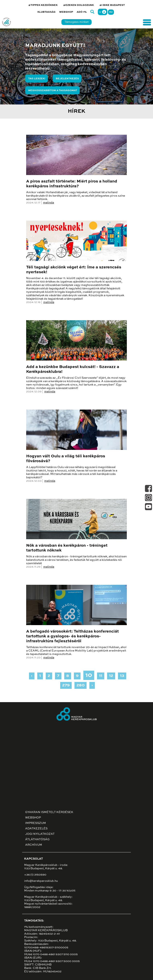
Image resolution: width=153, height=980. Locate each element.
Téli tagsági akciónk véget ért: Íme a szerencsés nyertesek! (74, 270)
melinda (49, 203)
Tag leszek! (37, 79)
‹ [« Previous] (32, 676)
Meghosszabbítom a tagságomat (53, 91)
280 (81, 685)
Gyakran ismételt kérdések (49, 812)
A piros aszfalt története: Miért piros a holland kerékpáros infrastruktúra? (72, 184)
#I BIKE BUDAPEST (112, 5)
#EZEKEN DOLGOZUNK (79, 5)
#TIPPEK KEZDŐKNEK (43, 5)
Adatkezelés (36, 829)
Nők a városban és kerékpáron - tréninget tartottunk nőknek (67, 548)
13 (122, 676)
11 (101, 676)
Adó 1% (82, 12)
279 (66, 685)
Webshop (66, 12)
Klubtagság (47, 12)
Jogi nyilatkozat (40, 834)
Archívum (34, 845)
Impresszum (36, 823)
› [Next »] (92, 685)
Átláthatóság (37, 839)
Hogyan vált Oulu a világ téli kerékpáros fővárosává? (66, 459)
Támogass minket (76, 22)
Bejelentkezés (67, 79)
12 (111, 676)
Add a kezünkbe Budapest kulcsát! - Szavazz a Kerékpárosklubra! (73, 369)
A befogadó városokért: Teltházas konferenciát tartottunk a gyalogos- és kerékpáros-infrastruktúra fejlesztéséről (72, 636)
